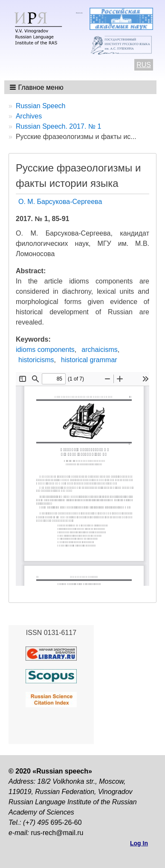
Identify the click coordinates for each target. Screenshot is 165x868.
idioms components (45, 350)
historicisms (36, 360)
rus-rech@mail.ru (57, 833)
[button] (37, 87)
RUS (144, 65)
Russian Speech (41, 106)
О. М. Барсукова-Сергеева (60, 202)
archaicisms (99, 350)
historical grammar (89, 360)
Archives (29, 116)
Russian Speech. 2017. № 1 (58, 126)
